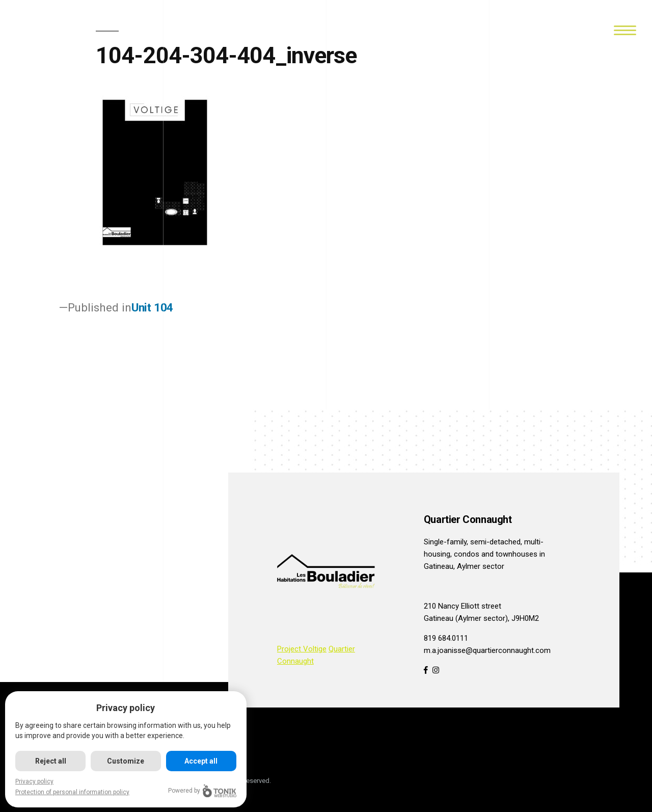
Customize (126, 761)
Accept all (201, 761)
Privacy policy (34, 781)
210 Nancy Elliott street (463, 606)
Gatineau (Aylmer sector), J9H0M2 (481, 618)
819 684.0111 (446, 638)
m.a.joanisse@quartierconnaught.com (487, 650)
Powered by (203, 791)
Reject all (51, 761)
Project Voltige (302, 649)
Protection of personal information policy (72, 792)
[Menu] (625, 29)
